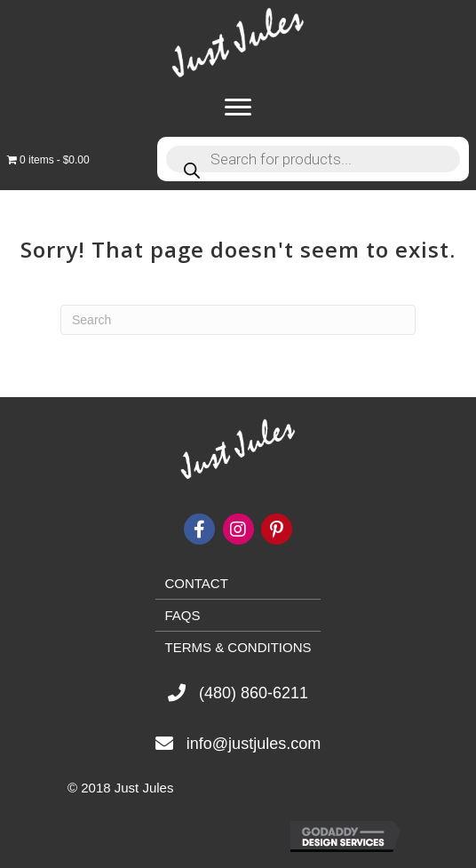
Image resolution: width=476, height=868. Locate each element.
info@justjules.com (254, 744)
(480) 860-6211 (254, 693)
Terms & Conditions (238, 647)
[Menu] (238, 108)
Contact (196, 583)
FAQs (182, 615)
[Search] (238, 320)
